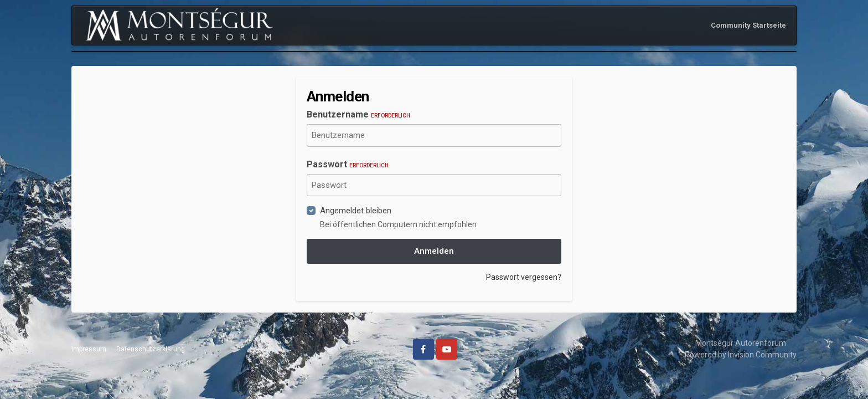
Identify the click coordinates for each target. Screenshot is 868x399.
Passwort (348, 164)
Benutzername (358, 114)
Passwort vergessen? (524, 277)
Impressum (89, 349)
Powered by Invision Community (741, 355)
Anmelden (434, 251)
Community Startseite (748, 25)
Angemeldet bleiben (356, 211)
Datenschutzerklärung (151, 349)
